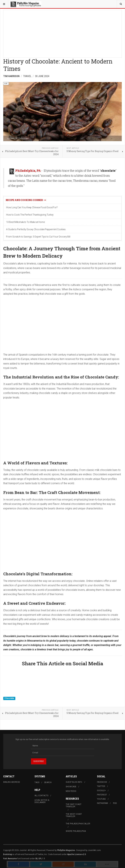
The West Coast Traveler (74, 815)
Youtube (101, 799)
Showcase (71, 787)
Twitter (101, 786)
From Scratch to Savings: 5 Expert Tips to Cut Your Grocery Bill (38, 237)
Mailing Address (12, 782)
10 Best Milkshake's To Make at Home (25, 222)
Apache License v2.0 (77, 854)
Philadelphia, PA (28, 171)
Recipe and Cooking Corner (26, 200)
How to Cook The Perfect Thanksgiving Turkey (30, 215)
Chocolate (9, 698)
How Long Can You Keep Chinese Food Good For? (32, 207)
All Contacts (41, 796)
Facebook (102, 782)
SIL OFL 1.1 (40, 859)
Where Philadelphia (76, 831)
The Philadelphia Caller (78, 824)
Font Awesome (10, 859)
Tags (37, 782)
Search (48, 782)
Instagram (102, 803)
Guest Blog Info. (74, 782)
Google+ (101, 791)
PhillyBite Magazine (66, 850)
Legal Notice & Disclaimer (42, 801)
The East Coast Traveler (74, 805)
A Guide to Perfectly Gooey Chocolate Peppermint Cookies (36, 229)
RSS (115, 803)
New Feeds (71, 791)
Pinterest (102, 795)
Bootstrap (8, 854)
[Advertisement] (62, 33)
